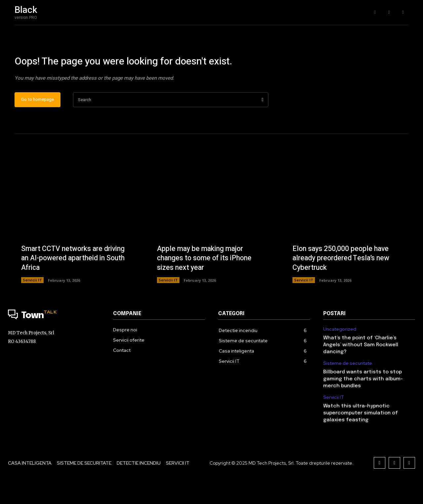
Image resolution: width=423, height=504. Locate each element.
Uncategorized (340, 351)
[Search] (263, 121)
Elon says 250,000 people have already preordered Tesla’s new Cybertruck (343, 279)
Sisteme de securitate (348, 385)
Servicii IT (32, 301)
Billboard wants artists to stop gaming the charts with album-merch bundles (363, 400)
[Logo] (54, 337)
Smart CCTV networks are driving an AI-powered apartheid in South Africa (75, 279)
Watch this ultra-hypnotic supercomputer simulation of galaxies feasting (361, 435)
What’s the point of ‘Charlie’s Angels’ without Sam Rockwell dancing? (361, 366)
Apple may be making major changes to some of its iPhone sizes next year (206, 279)
